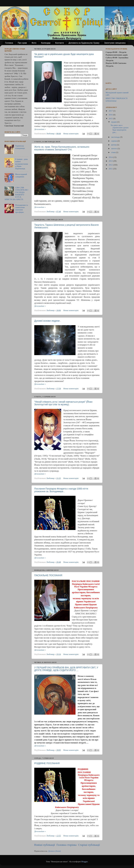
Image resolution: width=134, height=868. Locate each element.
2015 (111, 118)
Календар (46, 43)
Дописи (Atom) (54, 851)
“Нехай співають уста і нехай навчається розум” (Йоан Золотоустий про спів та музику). (63, 403)
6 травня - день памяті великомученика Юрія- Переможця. (22, 164)
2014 (111, 157)
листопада (116, 137)
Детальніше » (40, 129)
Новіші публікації (45, 845)
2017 (111, 111)
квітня (114, 145)
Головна (9, 43)
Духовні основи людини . (48, 321)
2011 (111, 169)
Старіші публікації (89, 845)
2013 (111, 161)
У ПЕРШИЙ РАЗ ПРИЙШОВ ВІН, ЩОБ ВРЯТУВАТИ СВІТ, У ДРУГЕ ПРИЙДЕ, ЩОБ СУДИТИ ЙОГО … (66, 669)
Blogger (84, 862)
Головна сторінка (66, 845)
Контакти (60, 43)
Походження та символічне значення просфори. (22, 209)
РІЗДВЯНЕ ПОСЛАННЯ (47, 763)
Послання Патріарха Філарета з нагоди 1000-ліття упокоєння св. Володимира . (61, 490)
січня (114, 152)
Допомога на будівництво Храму (84, 43)
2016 (111, 115)
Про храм (22, 43)
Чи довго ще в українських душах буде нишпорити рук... (120, 129)
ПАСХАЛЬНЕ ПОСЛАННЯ (48, 575)
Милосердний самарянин (21, 175)
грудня (114, 122)
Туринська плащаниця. (20, 147)
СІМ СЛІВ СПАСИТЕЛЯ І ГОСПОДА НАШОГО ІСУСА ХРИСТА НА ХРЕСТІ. (16, 193)
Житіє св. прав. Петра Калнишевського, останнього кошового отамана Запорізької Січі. (62, 148)
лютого (114, 148)
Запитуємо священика (115, 43)
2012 (111, 165)
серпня (114, 141)
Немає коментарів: (71, 134)
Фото (34, 43)
